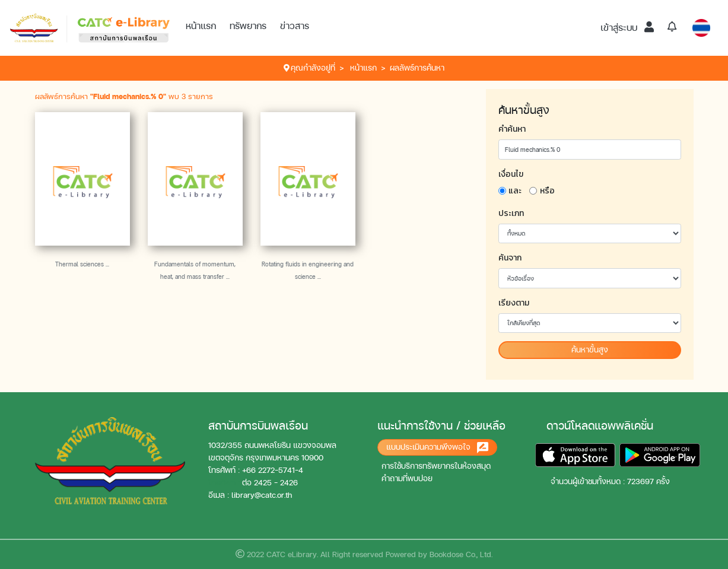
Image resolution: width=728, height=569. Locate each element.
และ (515, 191)
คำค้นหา (512, 129)
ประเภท (511, 213)
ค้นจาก (510, 258)
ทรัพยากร (248, 26)
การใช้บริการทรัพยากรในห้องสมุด (436, 466)
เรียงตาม (514, 303)
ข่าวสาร (295, 26)
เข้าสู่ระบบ (627, 28)
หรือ (547, 191)
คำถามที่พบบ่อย (407, 479)
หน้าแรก (201, 26)
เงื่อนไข (511, 174)
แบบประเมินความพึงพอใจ (438, 448)
